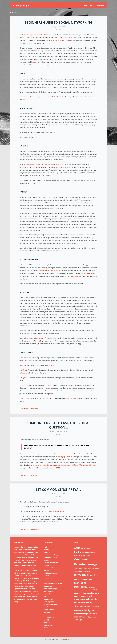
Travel (92, 5)
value (91, 614)
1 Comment (23, 475)
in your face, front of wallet (62, 40)
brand (85, 552)
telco (84, 606)
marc (60, 29)
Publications (100, 5)
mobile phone (91, 587)
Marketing (48, 594)
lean (91, 579)
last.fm (69, 399)
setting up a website (65, 457)
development (79, 568)
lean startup (48, 591)
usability (47, 620)
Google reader (27, 108)
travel (46, 615)
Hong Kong (48, 578)
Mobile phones (49, 602)
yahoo (42, 271)
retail (46, 607)
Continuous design (51, 557)
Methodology (49, 599)
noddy (34, 62)
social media (91, 599)
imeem (75, 399)
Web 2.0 (47, 623)
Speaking (47, 612)
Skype (57, 271)
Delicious (24, 292)
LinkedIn (24, 146)
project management (52, 604)
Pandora (22, 399)
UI (79, 611)
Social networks (50, 609)
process (89, 590)
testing (89, 606)
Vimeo (51, 365)
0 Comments (24, 529)
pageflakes (40, 97)
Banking (47, 552)
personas (77, 590)
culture (47, 560)
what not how (95, 617)
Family (46, 576)
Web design (48, 625)
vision (95, 614)
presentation (83, 590)
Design (46, 565)
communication (85, 555)
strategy (78, 606)
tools (93, 606)
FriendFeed (31, 38)
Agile (46, 547)
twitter (76, 611)
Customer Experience (52, 563)
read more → (35, 409)
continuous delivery (51, 555)
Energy (46, 570)
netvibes (31, 97)
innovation (48, 586)
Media (46, 596)
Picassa (47, 388)
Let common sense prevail (58, 489)
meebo (89, 273)
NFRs (59, 468)
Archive (47, 550)
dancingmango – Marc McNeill (64, 639)
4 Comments (24, 409)
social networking (83, 603)
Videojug (23, 378)
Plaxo (30, 180)
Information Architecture (53, 583)
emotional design (50, 568)
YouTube (23, 365)
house (46, 581)
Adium (79, 276)
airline (83, 548)
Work (46, 628)
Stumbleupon (40, 338)
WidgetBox (61, 97)
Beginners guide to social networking (59, 22)
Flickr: (22, 385)
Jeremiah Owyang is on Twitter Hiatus (35, 35)
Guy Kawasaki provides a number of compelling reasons (43, 164)
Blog (85, 5)
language (85, 579)
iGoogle (23, 73)
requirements (79, 599)
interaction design (50, 589)
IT (81, 579)
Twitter (23, 192)
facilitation (88, 568)
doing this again (58, 511)
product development (89, 593)
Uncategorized (49, 617)
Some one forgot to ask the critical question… (58, 425)
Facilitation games (51, 573)
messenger (49, 271)
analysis (88, 548)
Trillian (72, 276)
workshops (78, 620)
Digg (30, 338)
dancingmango (20, 5)
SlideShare (23, 370)
